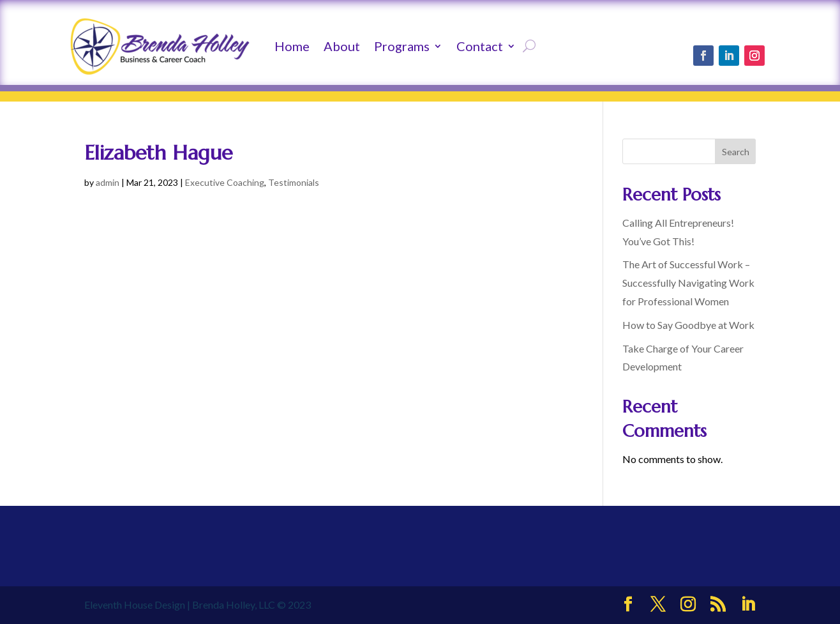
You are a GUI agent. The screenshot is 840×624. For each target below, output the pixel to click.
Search (736, 152)
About (342, 46)
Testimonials (294, 182)
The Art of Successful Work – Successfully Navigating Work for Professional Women (688, 283)
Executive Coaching (225, 182)
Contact (480, 46)
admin (108, 182)
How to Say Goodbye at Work (688, 325)
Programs (402, 46)
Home (292, 46)
